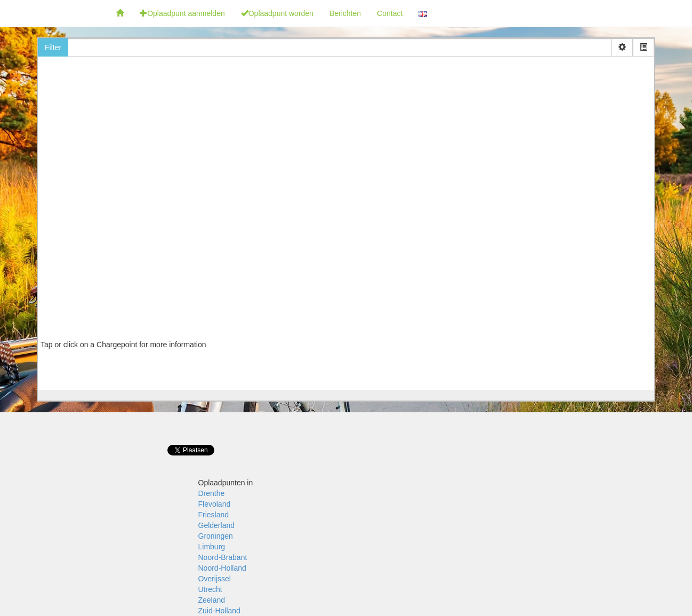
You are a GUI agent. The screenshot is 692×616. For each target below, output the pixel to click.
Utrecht (210, 589)
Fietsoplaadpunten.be (54, 13)
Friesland (214, 515)
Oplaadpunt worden (277, 13)
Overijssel (215, 579)
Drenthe (212, 493)
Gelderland (217, 525)
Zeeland (212, 600)
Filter (53, 47)
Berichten (345, 13)
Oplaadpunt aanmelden (182, 13)
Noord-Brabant (223, 557)
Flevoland (215, 504)
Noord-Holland (222, 568)
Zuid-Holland (219, 611)
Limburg (212, 547)
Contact (390, 13)
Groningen (216, 536)
